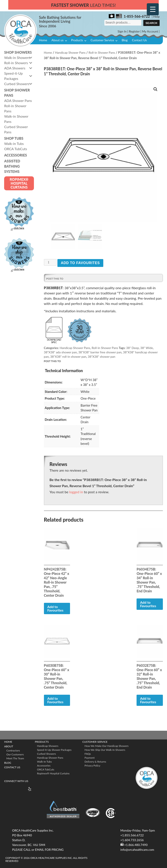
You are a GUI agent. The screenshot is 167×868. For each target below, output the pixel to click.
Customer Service (102, 40)
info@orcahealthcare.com (137, 848)
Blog (124, 40)
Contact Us (139, 40)
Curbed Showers (46, 753)
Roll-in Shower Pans (102, 52)
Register (134, 31)
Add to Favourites (80, 262)
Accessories (44, 765)
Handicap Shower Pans (70, 52)
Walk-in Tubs (44, 761)
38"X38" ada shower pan (60, 351)
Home (43, 40)
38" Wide (147, 347)
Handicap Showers (48, 745)
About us (58, 40)
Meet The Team (15, 757)
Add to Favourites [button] (55, 607)
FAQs (88, 753)
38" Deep (132, 347)
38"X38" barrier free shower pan (100, 351)
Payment (90, 757)
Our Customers (15, 754)
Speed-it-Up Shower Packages (54, 749)
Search (151, 23)
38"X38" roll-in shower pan (68, 356)
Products (77, 40)
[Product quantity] (50, 261)
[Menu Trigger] (153, 9)
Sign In (122, 31)
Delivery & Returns (95, 761)
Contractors (13, 750)
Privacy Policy (92, 765)
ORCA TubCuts (46, 769)
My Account (150, 31)
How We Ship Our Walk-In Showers (105, 749)
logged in (76, 491)
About (9, 745)
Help (156, 16)
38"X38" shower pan (102, 356)
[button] (155, 89)
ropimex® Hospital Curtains (53, 773)
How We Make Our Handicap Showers (107, 745)
